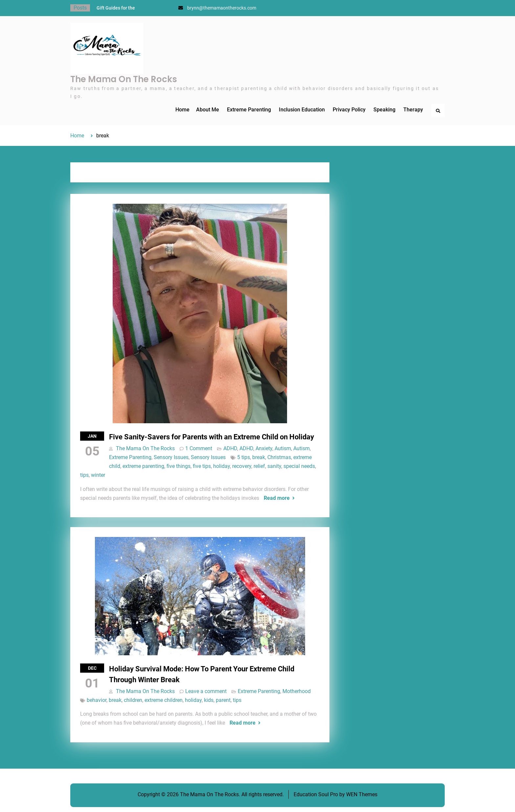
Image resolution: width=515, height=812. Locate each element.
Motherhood (297, 691)
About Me (208, 110)
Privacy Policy (349, 110)
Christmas (279, 457)
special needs (299, 466)
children (133, 700)
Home (182, 110)
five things (179, 466)
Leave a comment (206, 691)
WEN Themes (362, 794)
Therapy (413, 110)
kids (209, 700)
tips (84, 475)
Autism (283, 448)
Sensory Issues (171, 457)
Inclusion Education (302, 110)
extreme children (164, 700)
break (259, 457)
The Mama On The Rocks (124, 79)
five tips (202, 466)
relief (259, 466)
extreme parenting (143, 466)
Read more (277, 498)
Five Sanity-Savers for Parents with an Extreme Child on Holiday (212, 437)
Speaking (384, 110)
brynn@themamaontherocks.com (222, 8)
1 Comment (199, 448)
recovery (242, 466)
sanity (274, 466)
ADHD (230, 448)
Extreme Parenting (249, 110)
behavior (97, 700)
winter (98, 475)
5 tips (244, 457)
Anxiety (264, 448)
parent (223, 700)
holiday (222, 466)
